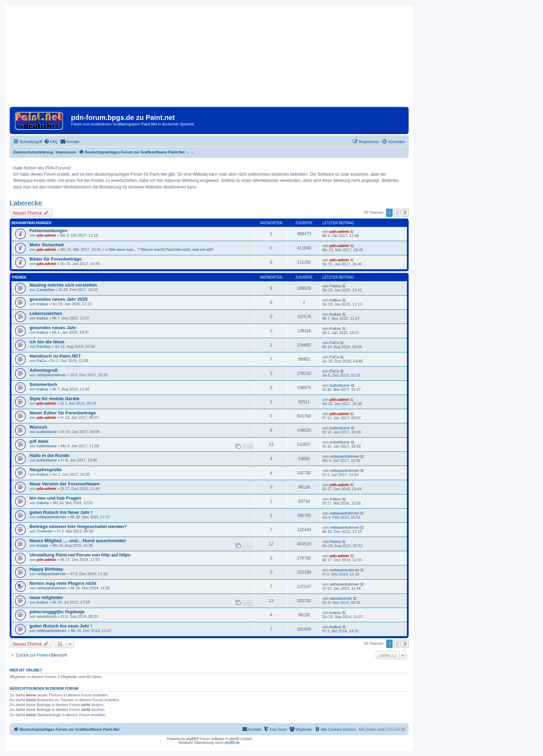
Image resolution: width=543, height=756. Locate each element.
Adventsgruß (43, 370)
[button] (405, 213)
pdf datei (39, 441)
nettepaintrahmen (52, 375)
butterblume (340, 385)
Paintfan (44, 346)
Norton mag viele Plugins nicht (63, 583)
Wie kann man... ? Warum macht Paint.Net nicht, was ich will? (161, 249)
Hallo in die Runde (49, 455)
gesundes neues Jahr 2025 (59, 299)
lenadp (42, 545)
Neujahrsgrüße (46, 470)
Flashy (335, 286)
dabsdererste (341, 598)
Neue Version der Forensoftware (64, 484)
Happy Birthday (46, 569)
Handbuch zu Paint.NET (55, 356)
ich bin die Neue (47, 342)
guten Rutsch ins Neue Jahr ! (61, 512)
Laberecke (26, 203)
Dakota (43, 503)
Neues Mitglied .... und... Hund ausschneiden (78, 541)
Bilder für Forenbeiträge (55, 259)
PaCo (335, 343)
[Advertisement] (209, 58)
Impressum (66, 152)
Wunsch (38, 427)
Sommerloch (43, 384)
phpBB (191, 739)
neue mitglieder (46, 597)
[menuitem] (51, 142)
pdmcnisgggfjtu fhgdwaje (57, 612)
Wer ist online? (26, 670)
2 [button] (397, 213)
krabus (42, 304)
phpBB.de (232, 743)
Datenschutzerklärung (33, 152)
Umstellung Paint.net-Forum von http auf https (80, 555)
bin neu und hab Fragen (55, 498)
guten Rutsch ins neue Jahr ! (61, 626)
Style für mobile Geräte (54, 399)
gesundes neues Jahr (53, 328)
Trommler (45, 531)
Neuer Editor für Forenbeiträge (63, 413)
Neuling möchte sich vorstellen (63, 285)
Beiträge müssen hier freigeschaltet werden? (78, 526)
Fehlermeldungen (48, 231)
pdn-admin (46, 235)
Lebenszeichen (46, 313)
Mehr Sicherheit (47, 245)
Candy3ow (46, 290)
